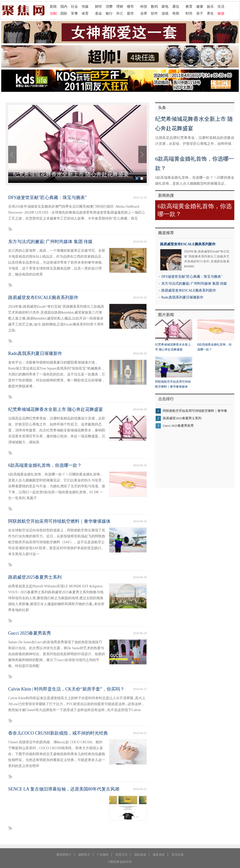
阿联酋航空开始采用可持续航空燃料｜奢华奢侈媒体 (59, 521)
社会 (74, 6)
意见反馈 (178, 855)
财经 (98, 6)
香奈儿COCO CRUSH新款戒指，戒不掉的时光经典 (58, 733)
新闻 (53, 6)
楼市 (130, 6)
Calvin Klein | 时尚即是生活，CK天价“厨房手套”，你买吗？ (66, 689)
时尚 (189, 13)
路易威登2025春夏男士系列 (35, 577)
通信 (176, 6)
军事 (74, 13)
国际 (64, 13)
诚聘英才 (84, 855)
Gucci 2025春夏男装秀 (30, 633)
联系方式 (121, 855)
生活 (221, 6)
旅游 (221, 13)
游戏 (165, 13)
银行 (109, 13)
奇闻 (176, 13)
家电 (165, 6)
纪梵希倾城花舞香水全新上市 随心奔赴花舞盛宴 (71, 174)
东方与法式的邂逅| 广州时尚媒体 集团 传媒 (50, 242)
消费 (109, 6)
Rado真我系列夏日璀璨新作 (35, 353)
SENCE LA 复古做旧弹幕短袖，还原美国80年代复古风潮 (64, 789)
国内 (64, 6)
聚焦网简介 (64, 855)
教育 (189, 6)
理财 (120, 6)
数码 (154, 6)
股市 (130, 13)
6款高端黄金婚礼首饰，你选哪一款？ (45, 465)
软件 (154, 13)
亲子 (200, 13)
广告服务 (103, 855)
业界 (144, 13)
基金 (98, 13)
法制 (53, 13)
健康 (200, 6)
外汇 (120, 13)
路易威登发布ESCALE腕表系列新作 (43, 298)
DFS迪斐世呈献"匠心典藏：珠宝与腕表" (48, 198)
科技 (144, 6)
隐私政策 (140, 855)
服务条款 (159, 855)
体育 (85, 13)
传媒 (85, 6)
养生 (210, 13)
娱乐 (210, 6)
